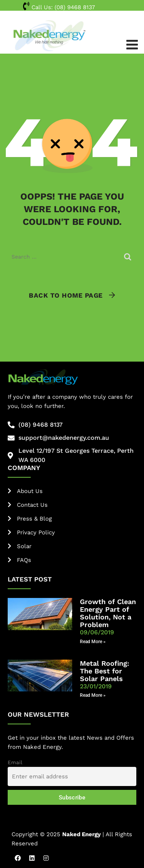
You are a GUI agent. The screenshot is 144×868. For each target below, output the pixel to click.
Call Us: (59, 7)
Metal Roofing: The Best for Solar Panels (104, 671)
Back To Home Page (66, 295)
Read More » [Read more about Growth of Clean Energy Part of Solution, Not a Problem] (93, 642)
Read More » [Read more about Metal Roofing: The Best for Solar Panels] (93, 695)
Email (15, 762)
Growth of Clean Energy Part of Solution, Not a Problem (108, 613)
